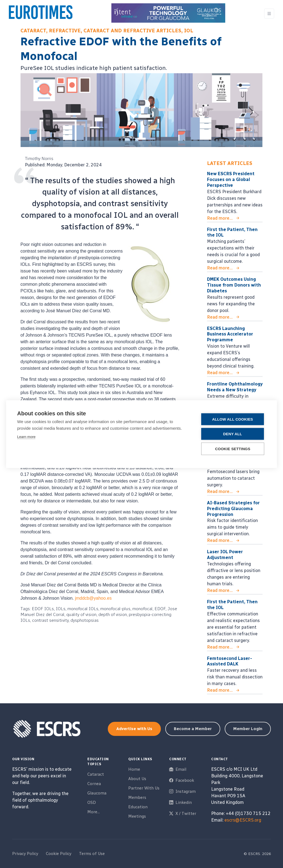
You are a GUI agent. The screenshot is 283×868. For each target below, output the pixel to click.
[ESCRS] (41, 14)
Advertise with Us (134, 729)
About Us (137, 779)
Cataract (96, 774)
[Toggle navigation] (269, 14)
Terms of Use (92, 854)
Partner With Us (144, 788)
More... (94, 812)
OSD (92, 803)
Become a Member (193, 729)
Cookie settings (233, 449)
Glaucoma (97, 793)
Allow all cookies (232, 419)
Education (138, 807)
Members (137, 798)
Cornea (94, 784)
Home (134, 769)
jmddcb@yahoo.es (93, 598)
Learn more (26, 436)
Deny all (232, 434)
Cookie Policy (59, 854)
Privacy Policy (25, 854)
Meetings (137, 816)
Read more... (220, 218)
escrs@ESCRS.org (243, 820)
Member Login (248, 729)
